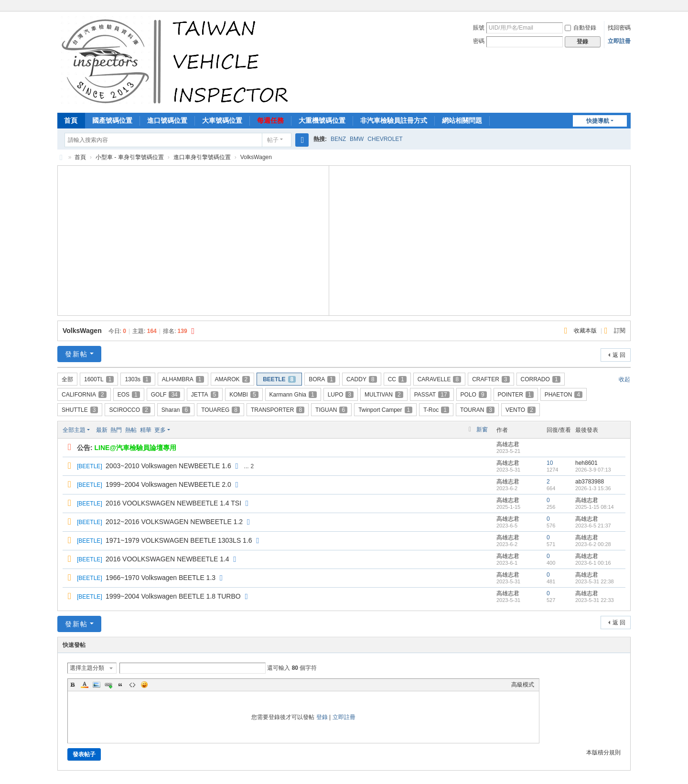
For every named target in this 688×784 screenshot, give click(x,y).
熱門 (116, 430)
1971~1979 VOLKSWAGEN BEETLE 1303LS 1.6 (179, 540)
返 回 (619, 355)
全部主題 (74, 430)
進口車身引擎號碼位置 (202, 157)
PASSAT (432, 395)
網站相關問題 (462, 120)
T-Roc (436, 410)
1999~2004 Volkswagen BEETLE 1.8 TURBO (173, 596)
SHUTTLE (80, 410)
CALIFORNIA (84, 395)
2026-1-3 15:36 (593, 488)
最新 (102, 430)
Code (132, 685)
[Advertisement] (193, 239)
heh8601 (586, 463)
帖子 (273, 140)
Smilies (144, 685)
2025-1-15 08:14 (595, 507)
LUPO (341, 395)
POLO (474, 395)
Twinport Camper (385, 410)
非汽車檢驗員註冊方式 (394, 120)
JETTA (205, 395)
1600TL (99, 379)
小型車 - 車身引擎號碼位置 (130, 157)
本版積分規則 (603, 752)
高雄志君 (508, 444)
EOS (129, 395)
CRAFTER (491, 379)
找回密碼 (619, 28)
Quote (120, 685)
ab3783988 (590, 482)
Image (97, 685)
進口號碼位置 (167, 120)
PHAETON (564, 395)
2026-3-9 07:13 (593, 470)
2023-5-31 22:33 (595, 600)
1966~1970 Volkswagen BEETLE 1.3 (161, 578)
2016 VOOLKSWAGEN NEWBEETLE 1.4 (167, 559)
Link (108, 685)
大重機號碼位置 (322, 120)
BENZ (338, 139)
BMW (357, 139)
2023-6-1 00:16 (593, 563)
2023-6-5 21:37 (593, 526)
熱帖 (131, 430)
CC (397, 379)
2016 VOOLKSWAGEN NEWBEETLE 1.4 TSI (173, 503)
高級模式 (523, 685)
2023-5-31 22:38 (595, 581)
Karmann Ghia (293, 395)
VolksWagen (82, 331)
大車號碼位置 (222, 120)
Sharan (176, 410)
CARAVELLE (440, 379)
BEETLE (279, 379)
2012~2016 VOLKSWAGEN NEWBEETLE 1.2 (174, 522)
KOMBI (244, 395)
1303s (138, 379)
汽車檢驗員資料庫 (61, 157)
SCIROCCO (129, 410)
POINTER (516, 395)
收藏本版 (586, 331)
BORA (322, 379)
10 (550, 463)
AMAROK (233, 379)
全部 (67, 379)
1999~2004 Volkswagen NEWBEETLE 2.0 (168, 484)
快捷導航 (598, 121)
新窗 (482, 430)
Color (85, 685)
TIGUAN (331, 410)
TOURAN (477, 410)
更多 (160, 430)
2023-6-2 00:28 (593, 544)
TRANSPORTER (278, 410)
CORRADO (541, 379)
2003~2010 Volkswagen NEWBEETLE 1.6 (168, 466)
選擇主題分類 (87, 668)
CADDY (362, 379)
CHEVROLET (385, 139)
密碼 (479, 41)
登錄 (322, 717)
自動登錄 (580, 28)
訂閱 (620, 331)
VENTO (521, 410)
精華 (146, 430)
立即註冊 (619, 41)
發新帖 (76, 354)
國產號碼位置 (112, 120)
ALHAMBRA (183, 379)
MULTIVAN (384, 395)
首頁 (71, 120)
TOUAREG (220, 410)
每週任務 (270, 120)
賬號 (479, 28)
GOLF (166, 395)
